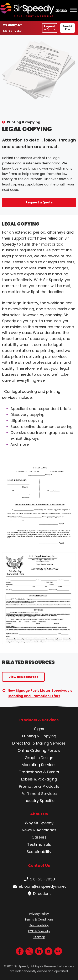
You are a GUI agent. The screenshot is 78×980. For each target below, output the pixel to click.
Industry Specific (39, 801)
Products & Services (39, 720)
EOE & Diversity (39, 931)
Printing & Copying (24, 122)
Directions (39, 894)
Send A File (67, 28)
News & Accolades (39, 830)
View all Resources (23, 677)
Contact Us (39, 865)
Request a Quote (50, 28)
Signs (39, 729)
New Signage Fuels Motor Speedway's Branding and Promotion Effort (40, 693)
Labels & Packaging (39, 779)
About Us (39, 814)
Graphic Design (39, 758)
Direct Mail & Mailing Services (39, 743)
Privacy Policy (39, 914)
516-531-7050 (13, 31)
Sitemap (39, 937)
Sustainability (39, 852)
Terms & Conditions (39, 919)
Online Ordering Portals (39, 750)
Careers (39, 837)
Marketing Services (39, 765)
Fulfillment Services (39, 794)
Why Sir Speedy (39, 823)
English (61, 10)
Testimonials (39, 844)
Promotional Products (39, 786)
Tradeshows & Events (39, 772)
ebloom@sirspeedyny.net (39, 886)
